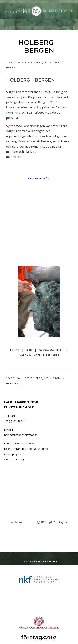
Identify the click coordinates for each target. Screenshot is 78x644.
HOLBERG (12, 67)
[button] (39, 23)
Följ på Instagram (53, 522)
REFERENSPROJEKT (36, 62)
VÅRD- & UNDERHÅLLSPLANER (39, 355)
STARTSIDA (13, 62)
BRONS (57, 62)
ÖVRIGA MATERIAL (51, 350)
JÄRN (29, 350)
